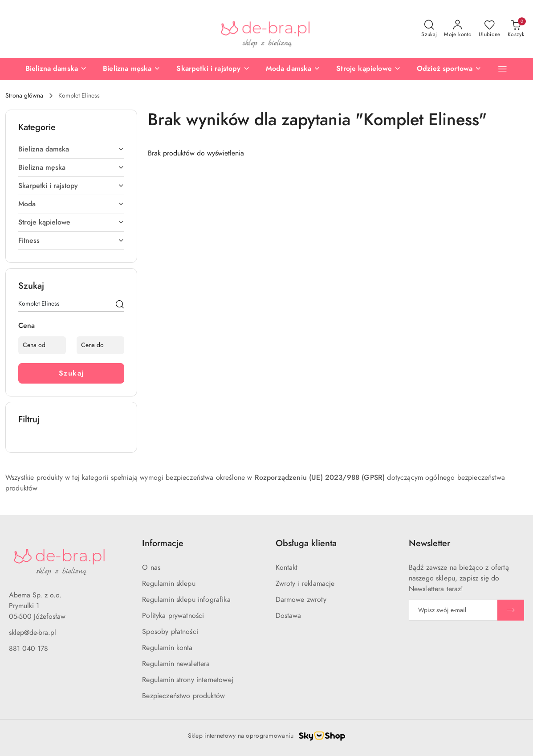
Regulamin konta (167, 648)
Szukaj (71, 373)
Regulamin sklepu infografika (186, 600)
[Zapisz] (511, 610)
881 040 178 (28, 649)
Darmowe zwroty (301, 600)
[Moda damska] (271, 69)
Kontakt (287, 568)
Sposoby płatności (170, 632)
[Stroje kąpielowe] (347, 69)
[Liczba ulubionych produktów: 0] (490, 29)
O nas (151, 568)
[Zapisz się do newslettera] (453, 610)
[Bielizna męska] (110, 69)
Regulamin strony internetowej (188, 680)
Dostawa (289, 616)
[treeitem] (71, 149)
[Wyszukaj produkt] (71, 305)
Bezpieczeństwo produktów (183, 696)
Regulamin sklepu (169, 584)
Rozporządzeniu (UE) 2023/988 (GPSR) (320, 478)
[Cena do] (100, 345)
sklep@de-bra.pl (33, 633)
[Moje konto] (458, 29)
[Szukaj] (120, 305)
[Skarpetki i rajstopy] (191, 69)
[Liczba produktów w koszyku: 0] (516, 29)
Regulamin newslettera (176, 664)
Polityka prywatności (173, 616)
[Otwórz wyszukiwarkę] (429, 29)
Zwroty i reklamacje (305, 584)
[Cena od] (42, 345)
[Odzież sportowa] (427, 69)
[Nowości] (490, 69)
